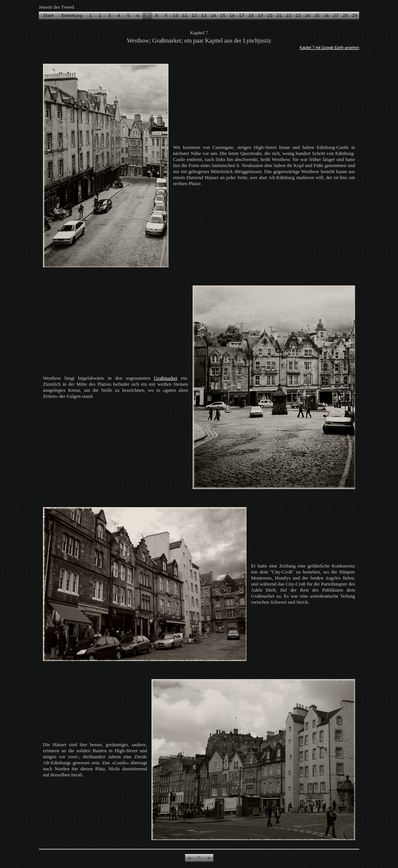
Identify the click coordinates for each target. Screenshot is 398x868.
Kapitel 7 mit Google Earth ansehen (329, 48)
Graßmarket (165, 378)
